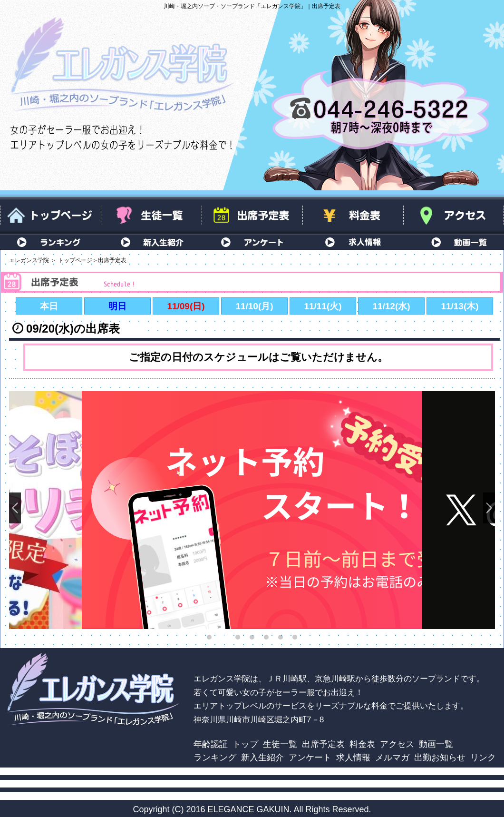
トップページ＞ (78, 260)
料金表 (353, 215)
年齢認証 (211, 744)
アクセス (454, 215)
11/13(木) (460, 306)
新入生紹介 (151, 242)
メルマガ (392, 757)
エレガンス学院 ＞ (33, 260)
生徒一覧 (151, 215)
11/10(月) (254, 306)
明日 (117, 306)
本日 (49, 306)
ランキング (50, 242)
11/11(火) (323, 306)
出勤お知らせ (440, 757)
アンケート (252, 242)
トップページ (50, 215)
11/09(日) (186, 306)
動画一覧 (454, 242)
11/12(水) (391, 306)
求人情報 (353, 242)
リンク (483, 757)
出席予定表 (252, 215)
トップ (245, 744)
